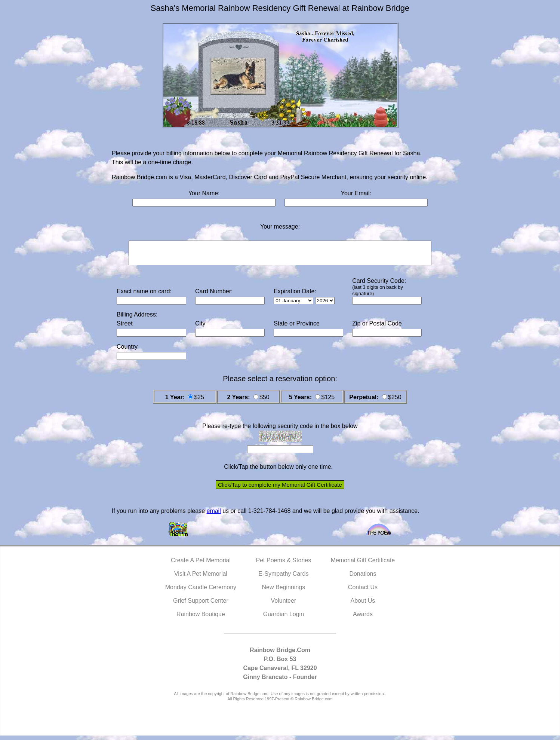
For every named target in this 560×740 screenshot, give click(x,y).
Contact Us (363, 592)
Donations (363, 578)
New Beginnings (284, 592)
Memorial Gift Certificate (363, 565)
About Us (363, 605)
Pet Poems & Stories (284, 565)
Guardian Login (284, 619)
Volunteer (284, 605)
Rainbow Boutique (201, 619)
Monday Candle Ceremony (201, 592)
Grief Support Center (201, 605)
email (213, 515)
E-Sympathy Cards (283, 578)
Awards (363, 619)
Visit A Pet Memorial (201, 578)
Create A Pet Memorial (201, 565)
